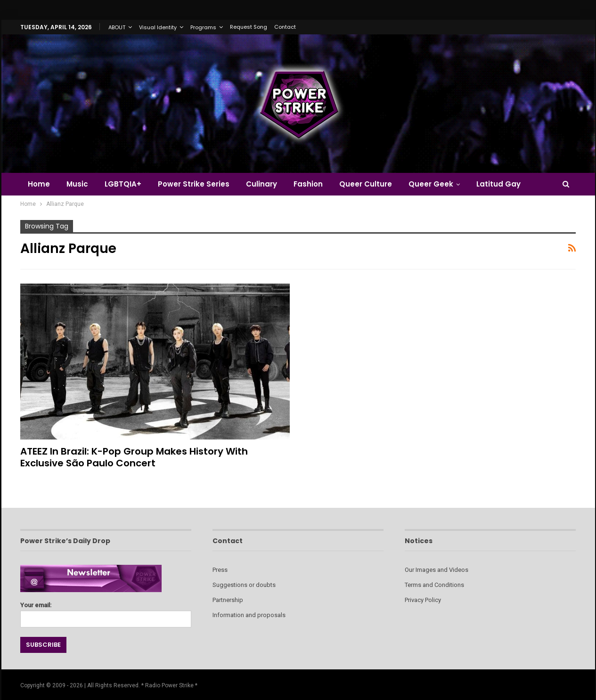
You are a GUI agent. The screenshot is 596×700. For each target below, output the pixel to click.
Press (220, 570)
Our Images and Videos (437, 570)
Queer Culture (366, 184)
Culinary (261, 184)
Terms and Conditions (434, 585)
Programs (203, 27)
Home (39, 184)
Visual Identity (158, 27)
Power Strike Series (194, 184)
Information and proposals (249, 615)
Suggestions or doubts (244, 585)
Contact (285, 27)
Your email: (106, 612)
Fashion (308, 184)
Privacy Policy (423, 600)
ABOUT (117, 27)
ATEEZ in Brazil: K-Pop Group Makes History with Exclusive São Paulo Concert (134, 457)
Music (77, 184)
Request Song (249, 27)
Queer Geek (431, 184)
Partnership (228, 600)
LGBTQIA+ (123, 184)
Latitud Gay (498, 184)
